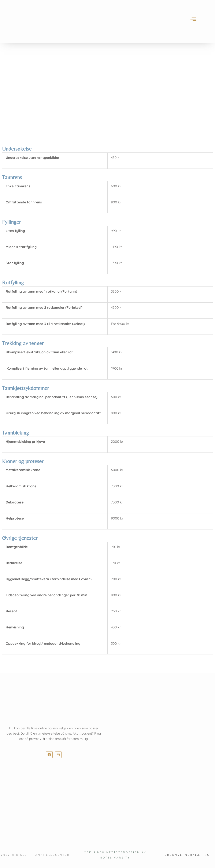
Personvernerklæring (186, 855)
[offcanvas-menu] (193, 19)
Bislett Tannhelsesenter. (44, 855)
